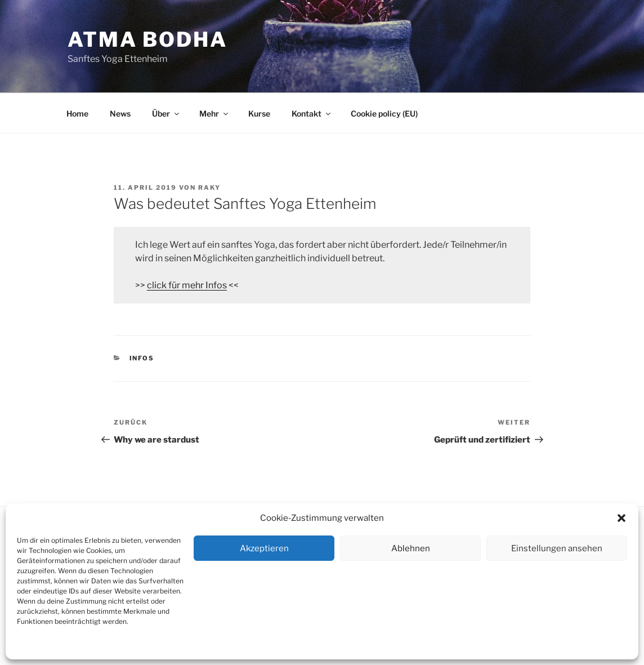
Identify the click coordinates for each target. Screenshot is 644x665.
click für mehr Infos (187, 285)
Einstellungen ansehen (557, 548)
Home (77, 113)
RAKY (209, 188)
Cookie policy (38, 646)
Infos (142, 358)
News (120, 113)
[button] (621, 518)
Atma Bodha (147, 39)
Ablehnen (411, 548)
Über (166, 113)
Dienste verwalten (598, 646)
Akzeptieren (264, 548)
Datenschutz (85, 646)
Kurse (259, 113)
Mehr (214, 113)
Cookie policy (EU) (384, 113)
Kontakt (124, 646)
